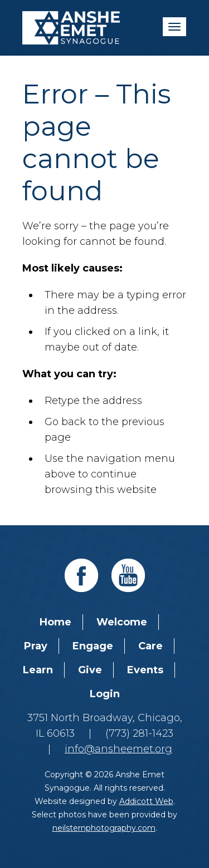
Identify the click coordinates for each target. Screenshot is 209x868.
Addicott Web (146, 801)
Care (150, 646)
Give (90, 670)
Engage (93, 646)
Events (145, 670)
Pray (36, 646)
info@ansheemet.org (118, 749)
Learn (38, 670)
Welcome (122, 622)
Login (105, 694)
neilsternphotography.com (104, 828)
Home (55, 622)
